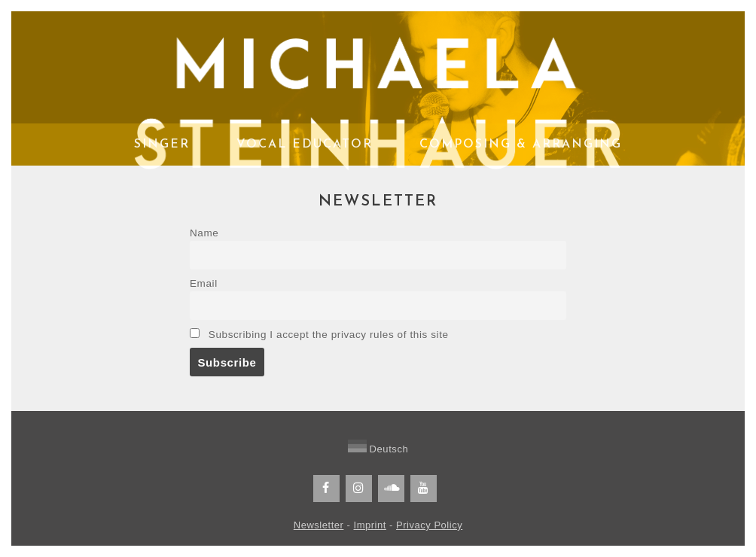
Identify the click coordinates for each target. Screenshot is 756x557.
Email (204, 283)
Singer (162, 145)
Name (204, 233)
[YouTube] (424, 489)
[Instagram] (359, 489)
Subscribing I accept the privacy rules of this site (319, 334)
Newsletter (319, 525)
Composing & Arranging (521, 145)
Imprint (370, 525)
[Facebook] (326, 489)
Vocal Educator (305, 145)
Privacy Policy (429, 525)
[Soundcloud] (391, 489)
